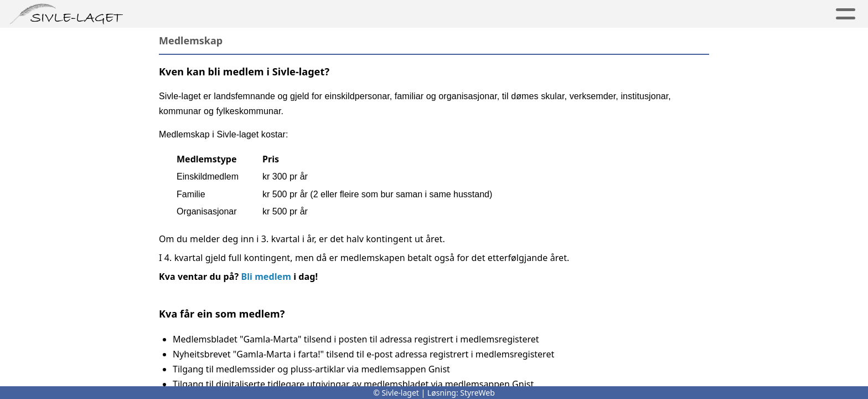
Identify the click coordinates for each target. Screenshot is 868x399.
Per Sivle (218, 14)
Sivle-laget (392, 14)
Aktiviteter (540, 14)
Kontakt (697, 14)
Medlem (466, 14)
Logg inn (768, 14)
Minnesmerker (302, 14)
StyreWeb (477, 393)
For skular (622, 14)
